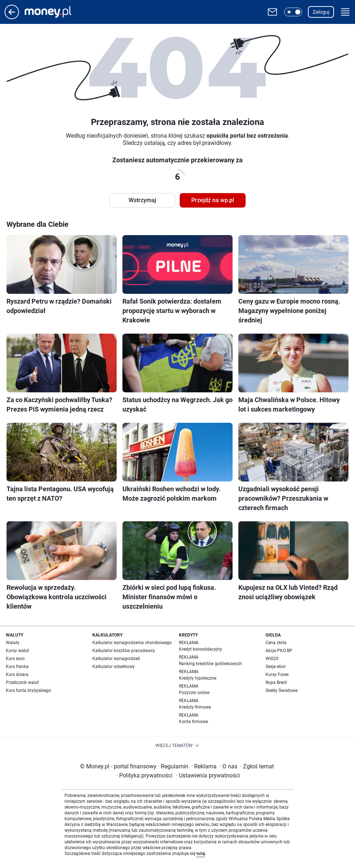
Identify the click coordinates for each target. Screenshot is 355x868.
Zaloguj (321, 12)
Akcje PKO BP (279, 651)
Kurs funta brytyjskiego (28, 690)
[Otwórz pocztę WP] (272, 12)
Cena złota (276, 643)
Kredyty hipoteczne (198, 678)
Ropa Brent (276, 683)
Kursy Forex (277, 675)
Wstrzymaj (142, 200)
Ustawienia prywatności (208, 775)
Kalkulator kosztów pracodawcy (124, 651)
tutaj (201, 854)
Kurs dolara (17, 675)
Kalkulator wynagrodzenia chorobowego (132, 643)
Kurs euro (15, 659)
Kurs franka (17, 667)
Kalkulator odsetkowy (114, 667)
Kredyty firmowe (195, 707)
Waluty (13, 643)
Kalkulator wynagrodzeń (116, 659)
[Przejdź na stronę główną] (12, 17)
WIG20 (272, 659)
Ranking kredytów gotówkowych (210, 664)
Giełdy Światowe (281, 690)
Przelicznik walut (22, 683)
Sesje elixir (276, 667)
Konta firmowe (193, 722)
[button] (293, 12)
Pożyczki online (194, 693)
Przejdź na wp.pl (213, 200)
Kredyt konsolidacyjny (201, 649)
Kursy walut (17, 651)
